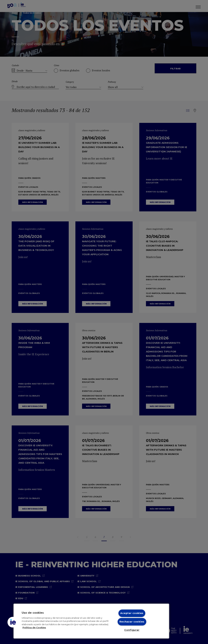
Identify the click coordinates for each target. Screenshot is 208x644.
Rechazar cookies (132, 622)
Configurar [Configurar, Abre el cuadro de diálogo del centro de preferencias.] (132, 630)
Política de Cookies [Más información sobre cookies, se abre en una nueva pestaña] (34, 628)
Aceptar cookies (132, 613)
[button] (13, 622)
